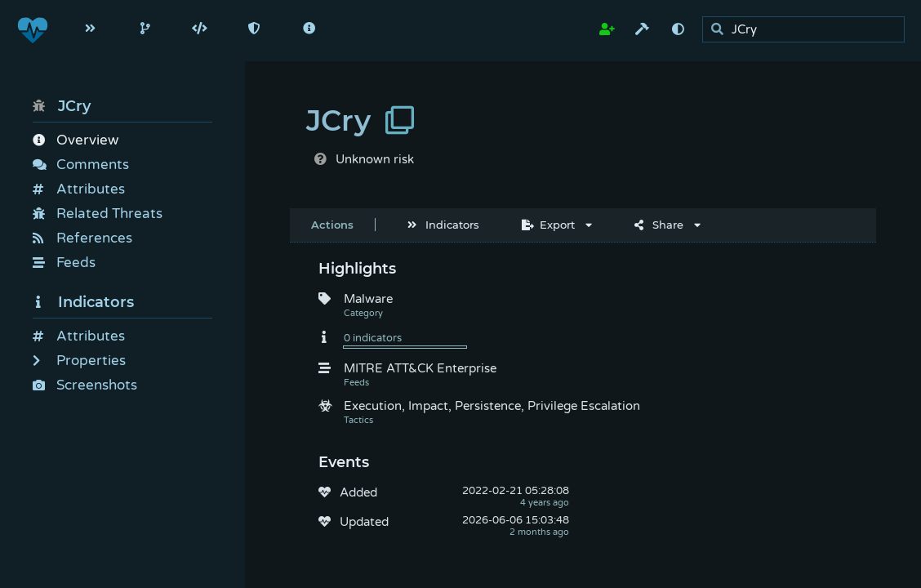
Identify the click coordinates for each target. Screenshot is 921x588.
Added (358, 492)
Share (659, 225)
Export (548, 225)
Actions (332, 225)
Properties (79, 361)
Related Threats (98, 214)
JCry (62, 106)
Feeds (64, 263)
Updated (364, 522)
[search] (808, 30)
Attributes (79, 189)
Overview (76, 140)
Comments (81, 165)
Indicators (83, 302)
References (82, 238)
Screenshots (85, 385)
